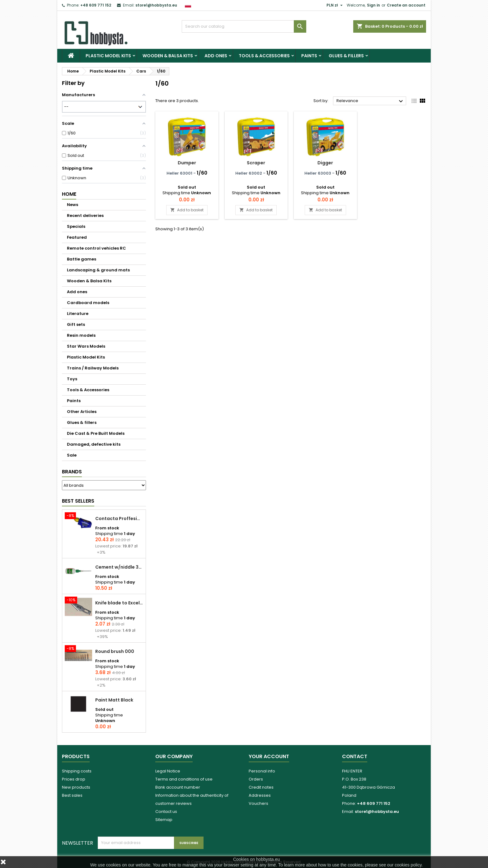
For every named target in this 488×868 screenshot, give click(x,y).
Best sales (72, 795)
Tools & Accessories (264, 56)
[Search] (244, 26)
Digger (325, 163)
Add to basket (187, 210)
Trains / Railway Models (93, 368)
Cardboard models (88, 303)
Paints (309, 56)
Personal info (262, 771)
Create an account (406, 5)
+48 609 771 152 (96, 5)
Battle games (82, 259)
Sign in (373, 5)
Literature (78, 314)
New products (76, 787)
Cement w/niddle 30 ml (119, 567)
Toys (72, 379)
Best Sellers (78, 501)
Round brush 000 (115, 651)
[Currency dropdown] (335, 5)
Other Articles (82, 412)
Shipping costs (77, 771)
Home (69, 194)
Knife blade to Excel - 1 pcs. (119, 603)
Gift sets (76, 324)
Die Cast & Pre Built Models (96, 433)
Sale (72, 455)
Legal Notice (168, 771)
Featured (77, 237)
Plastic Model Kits (108, 56)
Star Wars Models (86, 346)
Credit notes (261, 787)
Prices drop (74, 779)
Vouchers (258, 803)
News (73, 205)
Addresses (260, 795)
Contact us (166, 812)
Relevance (371, 101)
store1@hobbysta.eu (156, 5)
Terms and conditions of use (184, 779)
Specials (76, 226)
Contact (355, 756)
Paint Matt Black (114, 700)
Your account (269, 756)
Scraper (256, 163)
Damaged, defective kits (94, 444)
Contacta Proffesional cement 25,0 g (119, 518)
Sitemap (164, 820)
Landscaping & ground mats (98, 270)
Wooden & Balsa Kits (168, 56)
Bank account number (178, 787)
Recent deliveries (85, 216)
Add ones (216, 56)
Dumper (187, 163)
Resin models (81, 335)
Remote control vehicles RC (96, 248)
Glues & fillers (346, 56)
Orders (256, 779)
